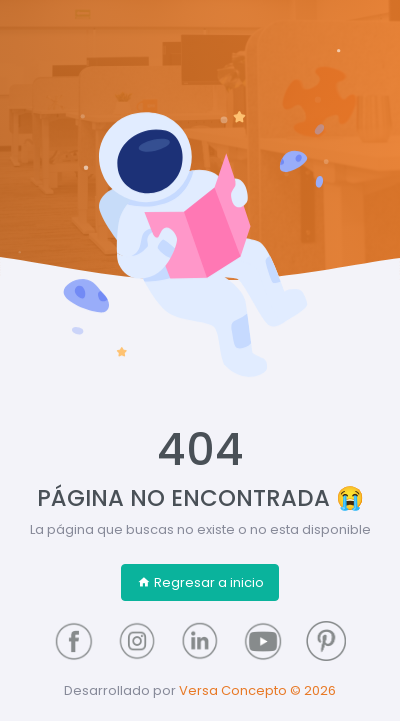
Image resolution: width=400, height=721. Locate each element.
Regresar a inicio (200, 582)
